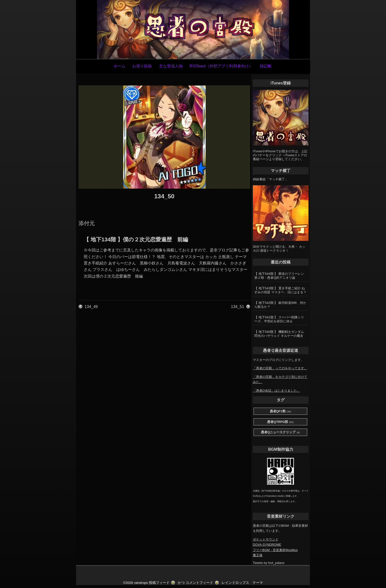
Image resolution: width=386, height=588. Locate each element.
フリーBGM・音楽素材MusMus (275, 550)
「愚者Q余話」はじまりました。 (276, 391)
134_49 (91, 307)
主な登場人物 (171, 66)
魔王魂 (258, 555)
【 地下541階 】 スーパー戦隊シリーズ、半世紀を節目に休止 (279, 319)
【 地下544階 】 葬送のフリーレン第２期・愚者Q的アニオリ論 (279, 276)
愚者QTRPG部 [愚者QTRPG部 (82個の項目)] (280, 422)
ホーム (119, 66)
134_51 (237, 307)
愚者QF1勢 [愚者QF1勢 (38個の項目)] (281, 411)
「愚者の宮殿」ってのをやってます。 (280, 368)
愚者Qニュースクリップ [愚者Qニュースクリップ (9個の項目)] (280, 432)
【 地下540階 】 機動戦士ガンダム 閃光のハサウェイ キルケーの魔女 (279, 334)
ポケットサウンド (266, 539)
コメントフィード (199, 583)
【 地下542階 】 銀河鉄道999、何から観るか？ (280, 305)
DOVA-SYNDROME (267, 545)
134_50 (164, 196)
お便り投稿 (142, 66)
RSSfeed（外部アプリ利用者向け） (221, 66)
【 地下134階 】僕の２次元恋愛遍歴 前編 (136, 240)
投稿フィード (159, 583)
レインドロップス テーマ (242, 583)
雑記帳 (266, 66)
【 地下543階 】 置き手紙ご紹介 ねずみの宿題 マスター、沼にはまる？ (280, 290)
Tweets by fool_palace (269, 563)
